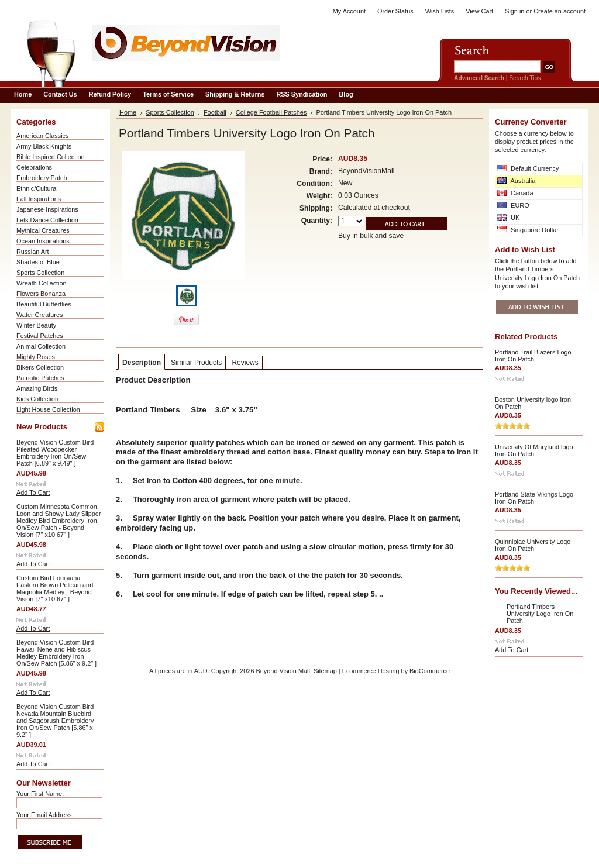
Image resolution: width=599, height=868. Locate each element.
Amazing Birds (37, 388)
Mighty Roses (36, 357)
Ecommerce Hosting (371, 671)
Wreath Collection (42, 283)
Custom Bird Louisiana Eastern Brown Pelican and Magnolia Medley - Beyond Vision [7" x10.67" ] (55, 588)
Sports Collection (40, 273)
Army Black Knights (44, 146)
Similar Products (196, 363)
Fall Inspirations (39, 199)
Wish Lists (440, 11)
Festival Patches (40, 336)
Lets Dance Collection (47, 220)
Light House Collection (48, 409)
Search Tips (525, 78)
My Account (349, 11)
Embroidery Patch (42, 178)
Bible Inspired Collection (51, 157)
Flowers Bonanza (41, 294)
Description (142, 363)
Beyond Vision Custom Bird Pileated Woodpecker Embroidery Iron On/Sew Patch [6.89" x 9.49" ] (55, 453)
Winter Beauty (36, 325)
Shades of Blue (38, 262)
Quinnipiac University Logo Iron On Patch (533, 545)
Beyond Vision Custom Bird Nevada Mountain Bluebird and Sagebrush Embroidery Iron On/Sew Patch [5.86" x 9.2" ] (55, 721)
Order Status (395, 11)
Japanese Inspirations (47, 209)
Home (128, 112)
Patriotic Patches (40, 378)
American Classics (42, 136)
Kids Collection (37, 399)
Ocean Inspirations (43, 241)
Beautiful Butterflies (44, 304)
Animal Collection (41, 346)
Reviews (245, 363)
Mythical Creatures (43, 230)
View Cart (479, 11)
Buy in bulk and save (371, 236)
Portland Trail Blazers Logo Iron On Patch (533, 356)
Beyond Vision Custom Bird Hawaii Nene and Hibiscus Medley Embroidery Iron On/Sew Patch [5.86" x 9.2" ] (56, 653)
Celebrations (34, 167)
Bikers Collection (40, 367)
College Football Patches (271, 112)
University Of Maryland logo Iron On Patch (534, 450)
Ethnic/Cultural (37, 188)
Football (215, 112)
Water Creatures (39, 315)
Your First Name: (40, 794)
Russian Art (33, 252)
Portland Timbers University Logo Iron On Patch (540, 614)
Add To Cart (33, 492)
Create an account (560, 11)
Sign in (514, 11)
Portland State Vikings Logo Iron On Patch (534, 498)
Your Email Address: (45, 815)
